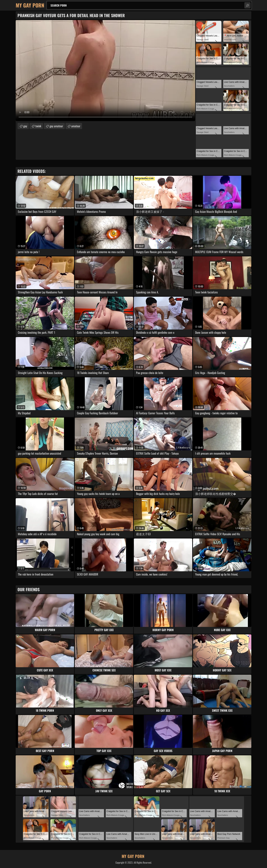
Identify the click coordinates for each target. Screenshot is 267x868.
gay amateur (56, 126)
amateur (76, 126)
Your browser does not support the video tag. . (105, 71)
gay (25, 126)
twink (38, 126)
